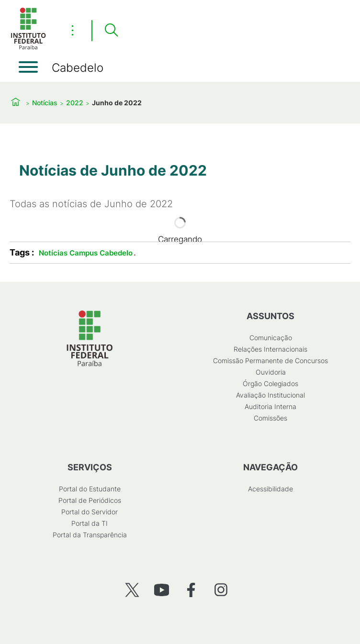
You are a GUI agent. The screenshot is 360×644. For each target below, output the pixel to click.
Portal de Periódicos (90, 500)
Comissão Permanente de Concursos (270, 361)
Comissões (270, 418)
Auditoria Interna (270, 406)
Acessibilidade (270, 489)
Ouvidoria (271, 372)
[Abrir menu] (28, 67)
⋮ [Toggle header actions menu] (73, 30)
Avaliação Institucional (270, 395)
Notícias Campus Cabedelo (86, 253)
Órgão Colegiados (270, 383)
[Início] (28, 48)
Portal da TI (90, 523)
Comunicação (271, 338)
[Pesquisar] (111, 31)
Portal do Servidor (90, 512)
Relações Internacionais (270, 349)
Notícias (45, 103)
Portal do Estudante (90, 489)
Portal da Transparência (90, 535)
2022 (75, 103)
